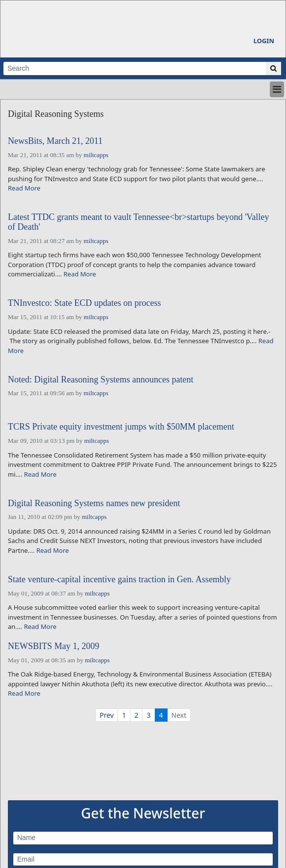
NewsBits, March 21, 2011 (55, 141)
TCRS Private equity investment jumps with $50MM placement (121, 427)
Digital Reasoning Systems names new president (94, 503)
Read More (24, 188)
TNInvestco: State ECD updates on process (84, 303)
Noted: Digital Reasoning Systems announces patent (100, 380)
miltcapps (96, 155)
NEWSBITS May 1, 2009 (54, 646)
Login (264, 41)
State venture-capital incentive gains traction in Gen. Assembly (119, 580)
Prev (107, 715)
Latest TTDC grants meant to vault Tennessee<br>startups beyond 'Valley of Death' (139, 222)
